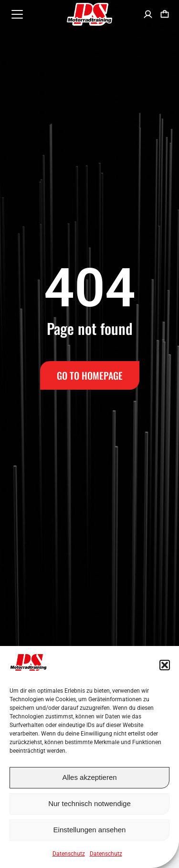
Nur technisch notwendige (89, 803)
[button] (165, 665)
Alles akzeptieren (89, 777)
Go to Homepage (90, 375)
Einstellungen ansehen (90, 830)
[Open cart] (165, 14)
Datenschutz (69, 854)
